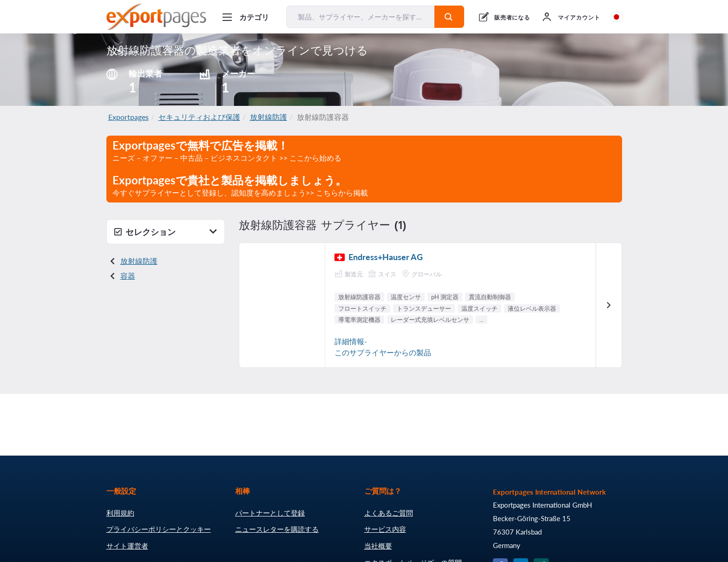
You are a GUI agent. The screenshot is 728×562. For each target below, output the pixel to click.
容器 (128, 276)
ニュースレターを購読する (277, 529)
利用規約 (120, 513)
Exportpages (128, 117)
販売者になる (512, 17)
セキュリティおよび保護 (199, 117)
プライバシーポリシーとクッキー (159, 529)
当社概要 (378, 546)
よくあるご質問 (389, 513)
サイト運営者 (127, 546)
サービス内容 (385, 529)
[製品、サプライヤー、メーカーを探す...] (361, 17)
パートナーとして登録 (270, 513)
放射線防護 (269, 117)
